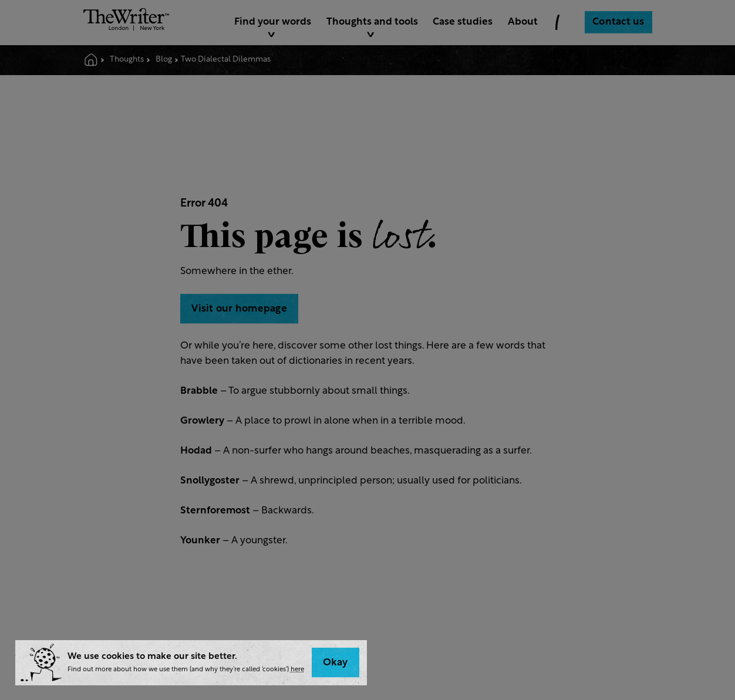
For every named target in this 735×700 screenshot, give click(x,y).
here (297, 670)
